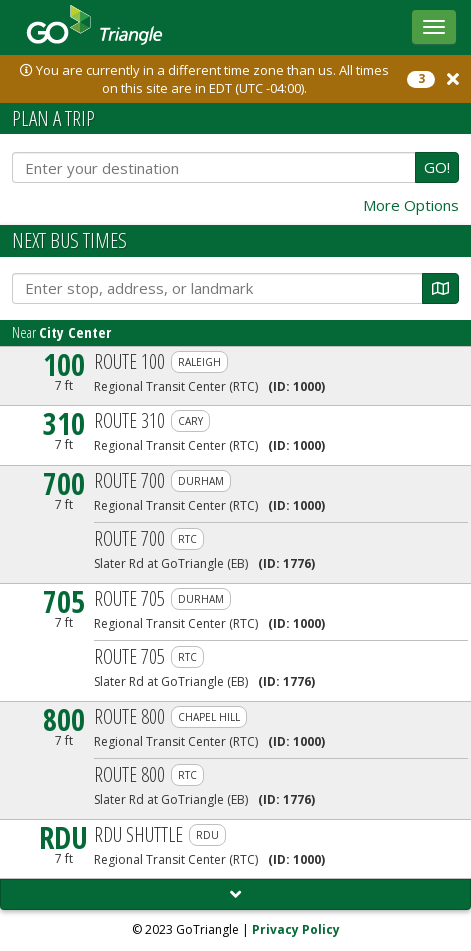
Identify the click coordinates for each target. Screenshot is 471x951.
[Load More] (235, 894)
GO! (437, 167)
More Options (411, 205)
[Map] (440, 288)
